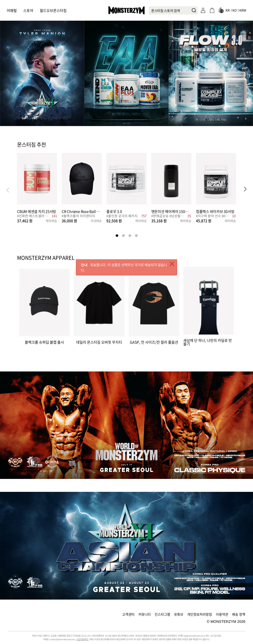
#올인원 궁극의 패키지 (122, 216)
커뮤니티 (145, 614)
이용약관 (222, 614)
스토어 (28, 10)
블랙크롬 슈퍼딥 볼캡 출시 (44, 342)
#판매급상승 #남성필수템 (169, 216)
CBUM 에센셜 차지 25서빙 (37, 211)
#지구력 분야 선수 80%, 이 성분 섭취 (213, 216)
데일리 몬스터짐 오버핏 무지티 (99, 342)
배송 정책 (239, 614)
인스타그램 (162, 614)
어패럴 (12, 10)
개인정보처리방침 (200, 614)
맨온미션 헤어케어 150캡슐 (171, 211)
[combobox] (173, 10)
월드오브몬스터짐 (53, 10)
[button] (245, 190)
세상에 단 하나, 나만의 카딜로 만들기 (208, 342)
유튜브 (179, 614)
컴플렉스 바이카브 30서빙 (215, 211)
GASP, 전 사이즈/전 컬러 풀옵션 (154, 342)
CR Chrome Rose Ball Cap (82, 211)
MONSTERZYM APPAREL (46, 258)
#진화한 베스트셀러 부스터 (34, 216)
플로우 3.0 (114, 211)
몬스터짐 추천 (31, 145)
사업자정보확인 (82, 639)
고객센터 (128, 614)
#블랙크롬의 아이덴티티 (78, 216)
